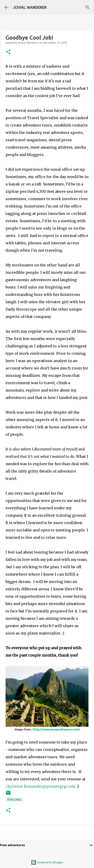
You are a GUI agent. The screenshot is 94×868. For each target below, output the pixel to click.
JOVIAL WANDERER (30, 7)
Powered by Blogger (47, 862)
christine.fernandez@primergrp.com (40, 786)
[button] (8, 52)
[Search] (88, 7)
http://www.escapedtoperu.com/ (56, 729)
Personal (14, 800)
